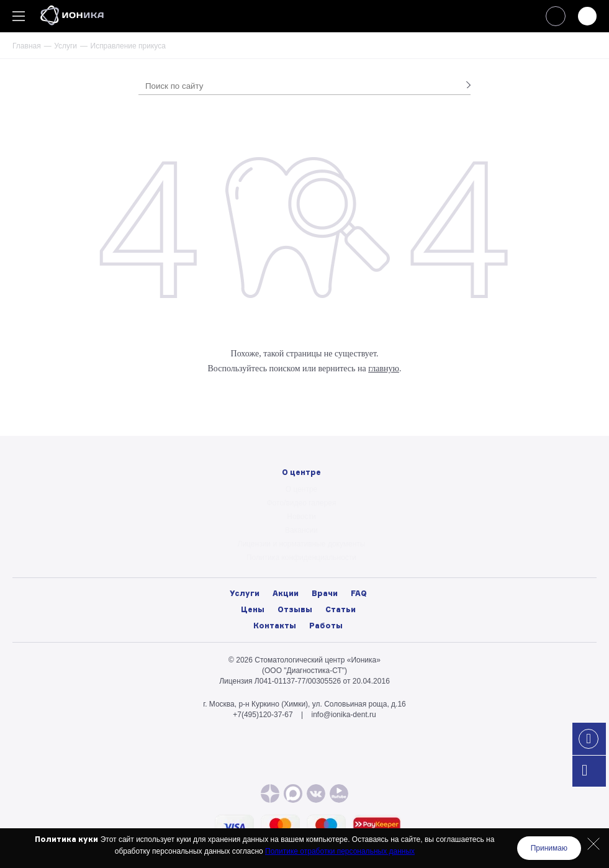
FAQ (359, 593)
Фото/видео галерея (302, 503)
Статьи (341, 609)
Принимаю (549, 848)
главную (384, 368)
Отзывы (295, 609)
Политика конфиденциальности (301, 558)
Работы (326, 626)
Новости (301, 517)
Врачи (325, 593)
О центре (302, 489)
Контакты (275, 626)
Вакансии (301, 530)
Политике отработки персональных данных (340, 851)
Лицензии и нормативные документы (302, 544)
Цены (253, 609)
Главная (27, 46)
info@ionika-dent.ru (343, 715)
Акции (286, 593)
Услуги (65, 46)
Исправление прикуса (128, 46)
